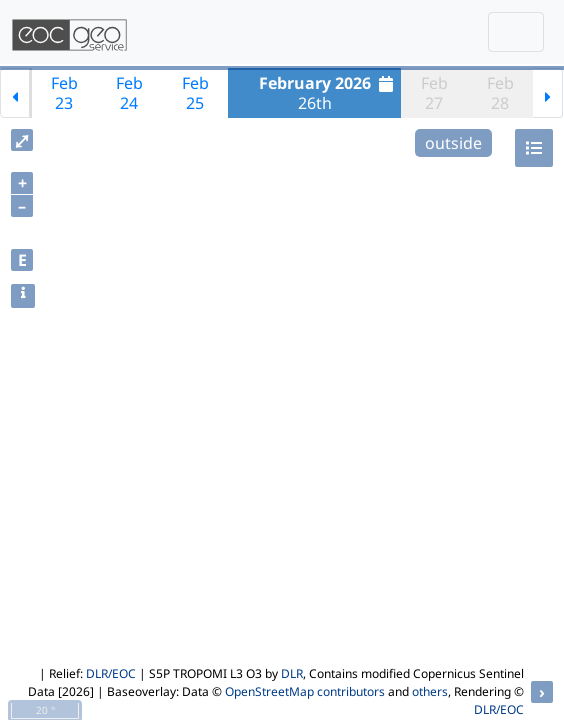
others (430, 691)
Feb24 (129, 93)
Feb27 (434, 93)
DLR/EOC (111, 673)
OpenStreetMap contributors (305, 691)
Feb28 (500, 93)
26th (329, 93)
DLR (292, 673)
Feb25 (195, 93)
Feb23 (64, 93)
